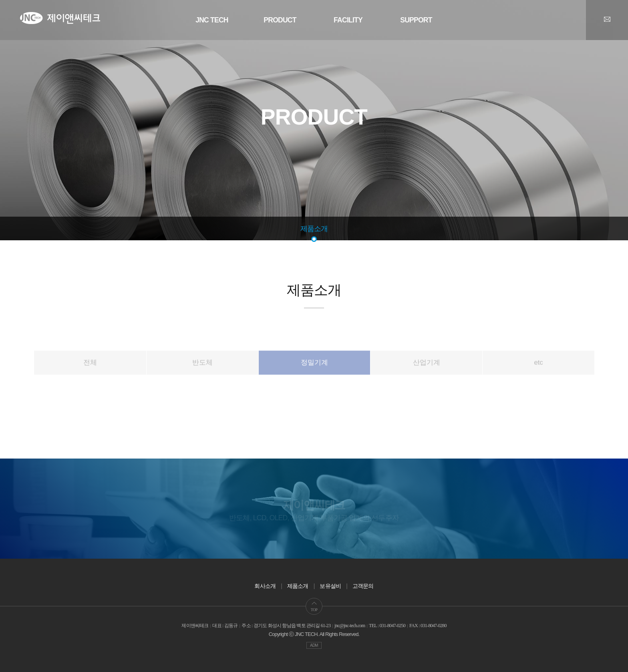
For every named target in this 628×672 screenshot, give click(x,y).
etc (539, 377)
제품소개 (314, 229)
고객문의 (363, 586)
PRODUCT (280, 20)
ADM (314, 645)
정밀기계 (314, 377)
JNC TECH (212, 20)
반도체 (202, 377)
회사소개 (265, 586)
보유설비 (330, 586)
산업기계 (426, 377)
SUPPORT (416, 20)
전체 (90, 377)
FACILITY (348, 20)
